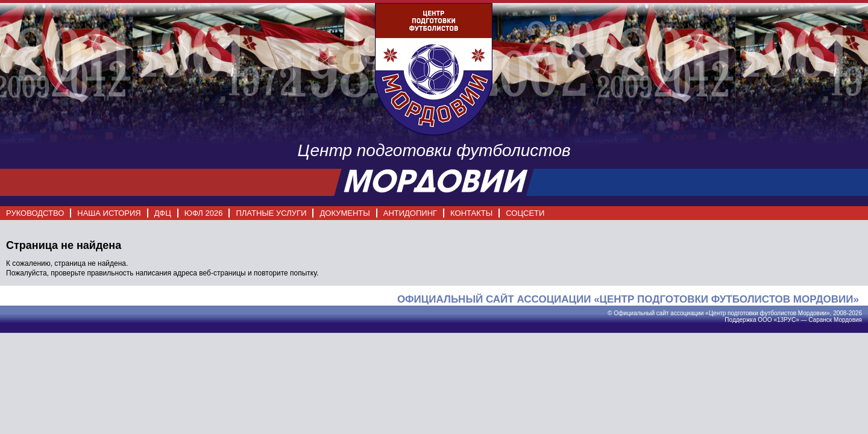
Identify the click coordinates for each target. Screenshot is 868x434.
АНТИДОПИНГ (410, 213)
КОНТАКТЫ (471, 213)
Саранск (820, 320)
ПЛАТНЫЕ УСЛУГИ (271, 213)
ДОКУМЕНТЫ (344, 213)
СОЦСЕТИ (525, 213)
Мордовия (848, 320)
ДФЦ (163, 213)
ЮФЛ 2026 (204, 213)
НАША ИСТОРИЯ (109, 213)
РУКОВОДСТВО (35, 213)
